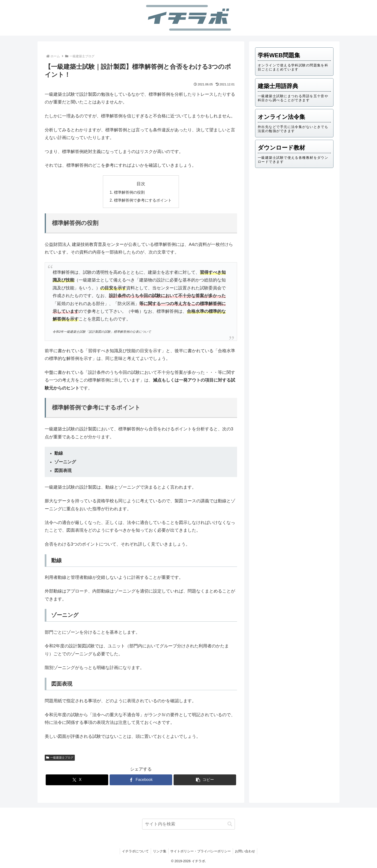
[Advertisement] (294, 209)
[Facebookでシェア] (141, 780)
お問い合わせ (247, 851)
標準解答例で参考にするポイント (143, 200)
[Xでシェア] (77, 780)
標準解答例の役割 (129, 192)
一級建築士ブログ (60, 758)
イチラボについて (134, 851)
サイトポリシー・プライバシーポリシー (201, 851)
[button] (205, 780)
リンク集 (159, 851)
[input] (189, 824)
